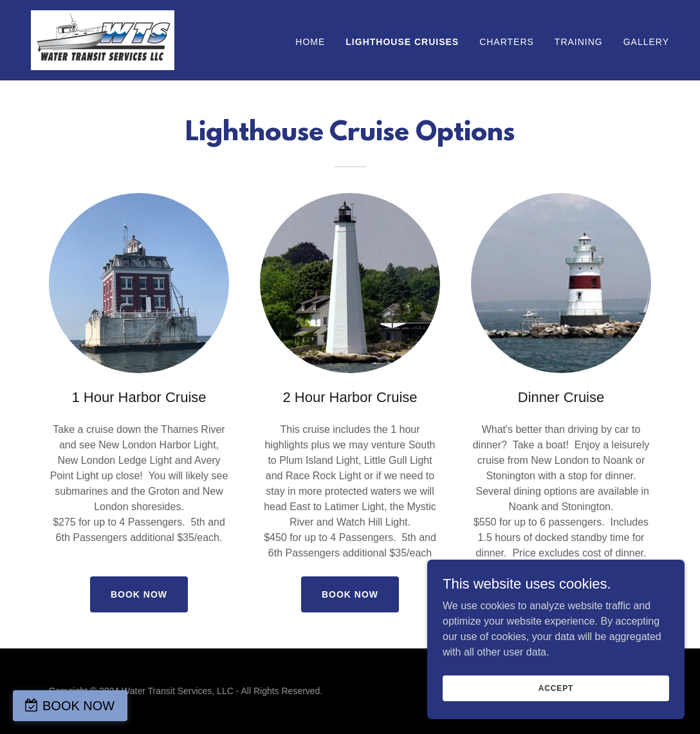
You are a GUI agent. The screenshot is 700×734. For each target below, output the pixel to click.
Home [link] (310, 42)
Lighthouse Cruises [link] (402, 42)
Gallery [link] (646, 42)
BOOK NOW (78, 706)
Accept (556, 688)
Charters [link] (507, 42)
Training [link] (579, 42)
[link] (103, 40)
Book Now (139, 594)
